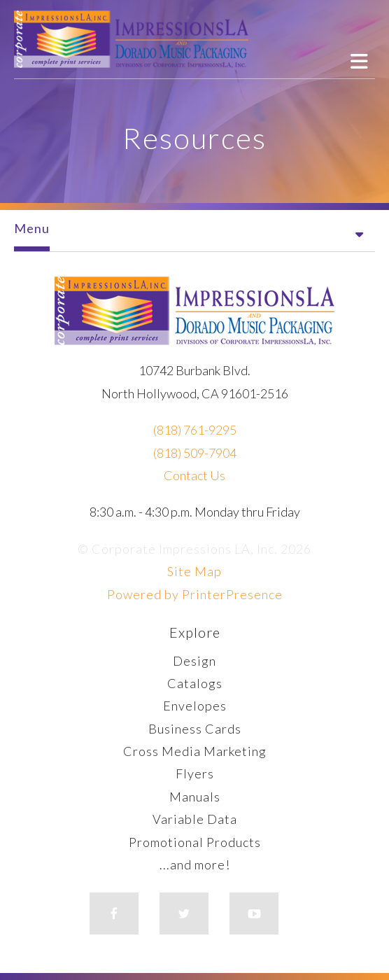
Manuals (195, 797)
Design (194, 661)
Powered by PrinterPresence (195, 594)
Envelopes (195, 706)
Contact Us (194, 475)
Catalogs (195, 683)
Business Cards (195, 729)
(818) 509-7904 (195, 453)
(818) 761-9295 (195, 430)
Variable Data (195, 819)
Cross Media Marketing (195, 751)
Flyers (195, 773)
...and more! (195, 864)
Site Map (194, 571)
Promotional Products (195, 842)
